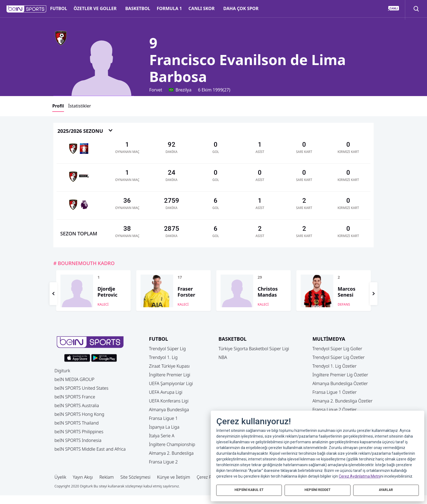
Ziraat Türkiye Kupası (169, 366)
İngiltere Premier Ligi (170, 375)
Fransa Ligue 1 (163, 418)
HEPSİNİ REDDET (317, 490)
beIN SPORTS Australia (77, 405)
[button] (27, 9)
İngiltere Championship (172, 444)
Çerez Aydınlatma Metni (360, 476)
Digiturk (62, 371)
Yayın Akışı (83, 477)
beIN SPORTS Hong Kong (79, 414)
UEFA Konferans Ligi (169, 401)
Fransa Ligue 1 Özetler (335, 392)
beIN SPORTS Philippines (79, 432)
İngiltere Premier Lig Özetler (340, 375)
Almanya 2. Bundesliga (171, 453)
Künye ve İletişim (174, 477)
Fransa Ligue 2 (163, 462)
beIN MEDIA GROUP (74, 379)
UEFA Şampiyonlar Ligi (171, 383)
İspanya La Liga (164, 427)
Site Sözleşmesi (135, 477)
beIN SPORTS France (75, 397)
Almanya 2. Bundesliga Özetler (342, 401)
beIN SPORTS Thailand (77, 423)
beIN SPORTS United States (81, 388)
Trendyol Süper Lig (167, 349)
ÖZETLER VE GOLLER (95, 8)
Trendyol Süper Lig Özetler (338, 357)
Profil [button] (58, 106)
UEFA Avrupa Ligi (166, 392)
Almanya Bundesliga (169, 410)
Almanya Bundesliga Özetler (340, 383)
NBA (223, 357)
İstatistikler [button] (80, 106)
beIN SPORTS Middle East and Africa (90, 449)
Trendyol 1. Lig (163, 357)
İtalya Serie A (162, 436)
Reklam (107, 477)
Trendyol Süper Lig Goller (337, 349)
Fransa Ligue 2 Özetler (335, 410)
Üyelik (60, 477)
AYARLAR (386, 490)
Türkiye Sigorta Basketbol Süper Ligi (254, 349)
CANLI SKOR (202, 8)
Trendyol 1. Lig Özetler (334, 366)
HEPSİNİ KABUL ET (249, 490)
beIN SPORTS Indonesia (78, 440)
